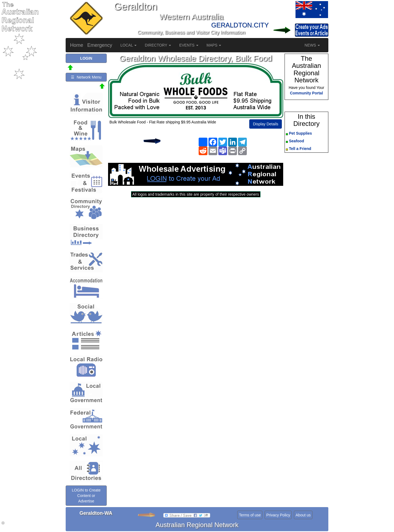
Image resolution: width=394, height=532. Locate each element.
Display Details (266, 124)
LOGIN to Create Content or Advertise (86, 496)
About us (303, 515)
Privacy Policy (278, 515)
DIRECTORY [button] (158, 45)
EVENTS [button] (189, 45)
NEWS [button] (312, 45)
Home (77, 45)
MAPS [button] (214, 45)
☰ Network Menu (86, 77)
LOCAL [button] (128, 45)
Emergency (100, 45)
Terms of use (250, 515)
